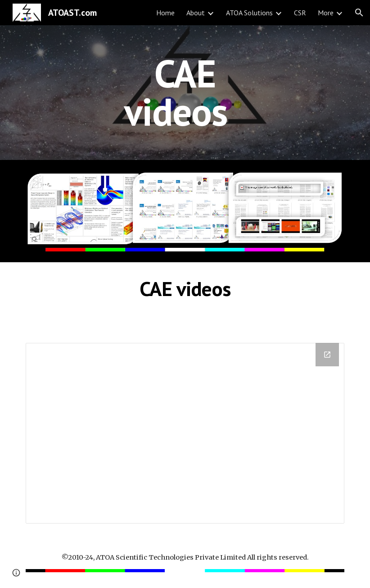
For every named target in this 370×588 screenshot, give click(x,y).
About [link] (196, 13)
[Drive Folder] (185, 433)
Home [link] (165, 13)
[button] (359, 13)
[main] (185, 93)
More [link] (326, 13)
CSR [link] (300, 13)
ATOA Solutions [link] (249, 13)
